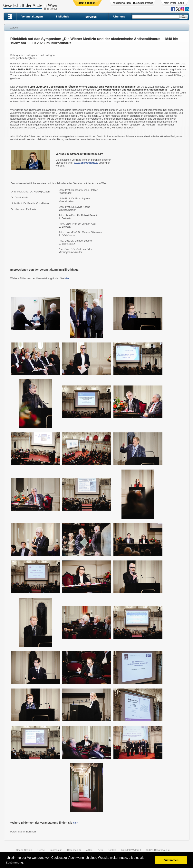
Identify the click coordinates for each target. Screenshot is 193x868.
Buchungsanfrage (143, 3)
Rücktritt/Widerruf (131, 850)
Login (181, 3)
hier (67, 278)
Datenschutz (74, 850)
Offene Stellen (24, 850)
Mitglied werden (122, 3)
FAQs (100, 850)
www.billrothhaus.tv (86, 163)
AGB (89, 850)
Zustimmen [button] (171, 860)
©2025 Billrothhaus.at (158, 850)
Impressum (56, 850)
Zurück (14, 28)
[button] (25, 863)
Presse (41, 850)
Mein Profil (170, 3)
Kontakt (112, 850)
